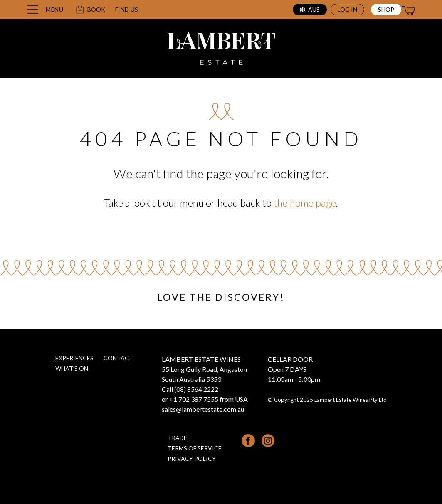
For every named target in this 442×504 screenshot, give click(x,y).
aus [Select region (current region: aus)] (310, 9)
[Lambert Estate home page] (221, 50)
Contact (118, 358)
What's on (72, 368)
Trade (177, 438)
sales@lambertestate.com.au (203, 409)
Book (90, 10)
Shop (386, 9)
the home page (305, 203)
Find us (127, 10)
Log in (347, 9)
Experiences (74, 358)
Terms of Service (195, 448)
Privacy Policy (192, 459)
